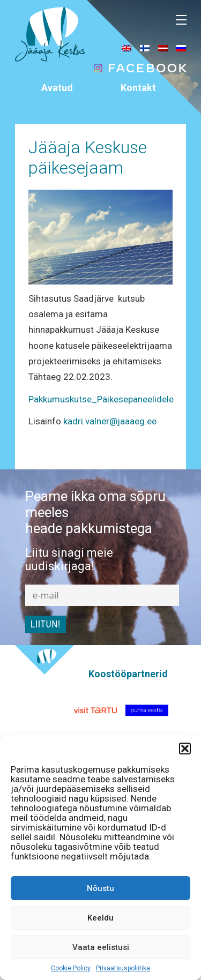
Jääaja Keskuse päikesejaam (88, 158)
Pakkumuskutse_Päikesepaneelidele (101, 399)
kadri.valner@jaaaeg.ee (110, 421)
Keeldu (100, 918)
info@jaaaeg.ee (138, 119)
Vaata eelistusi (101, 947)
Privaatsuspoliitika (123, 968)
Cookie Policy (71, 968)
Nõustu (100, 888)
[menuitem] (126, 48)
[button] (185, 749)
